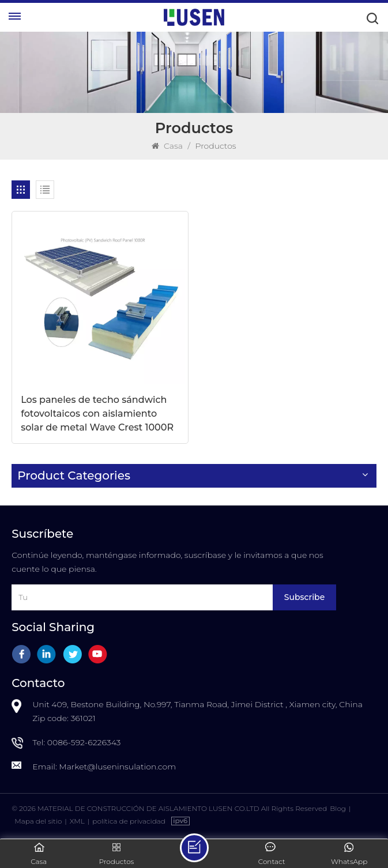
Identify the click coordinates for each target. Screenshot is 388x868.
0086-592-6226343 (84, 742)
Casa (167, 146)
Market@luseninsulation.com (117, 767)
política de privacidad (129, 821)
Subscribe (304, 597)
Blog (338, 808)
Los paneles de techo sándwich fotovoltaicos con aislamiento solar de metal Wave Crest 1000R (97, 414)
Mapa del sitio (38, 821)
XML (77, 821)
